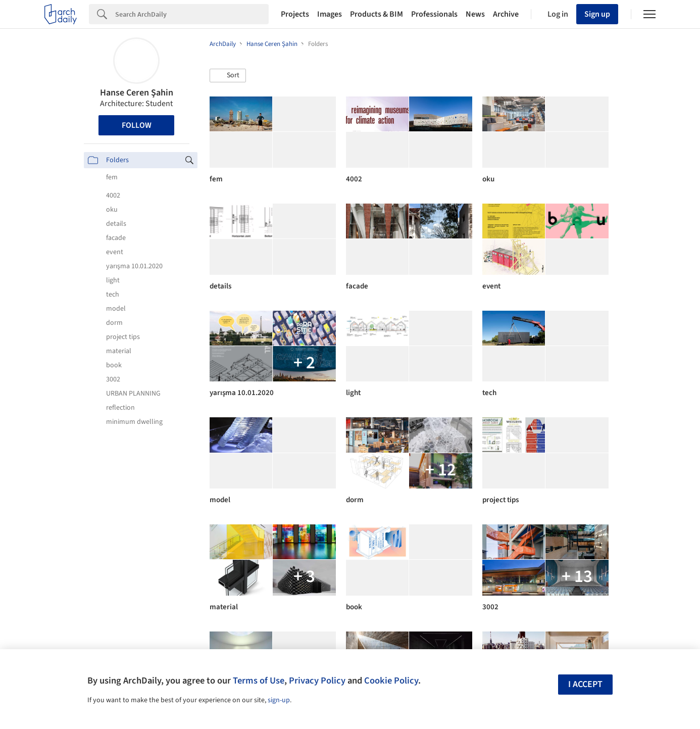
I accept (585, 684)
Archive (506, 14)
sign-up (279, 700)
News (475, 14)
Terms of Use (259, 681)
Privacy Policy (317, 681)
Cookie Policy (391, 681)
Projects (295, 14)
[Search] (192, 14)
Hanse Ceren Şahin (137, 93)
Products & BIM (377, 14)
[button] (228, 76)
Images (330, 14)
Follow (137, 125)
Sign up (597, 14)
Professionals (434, 14)
